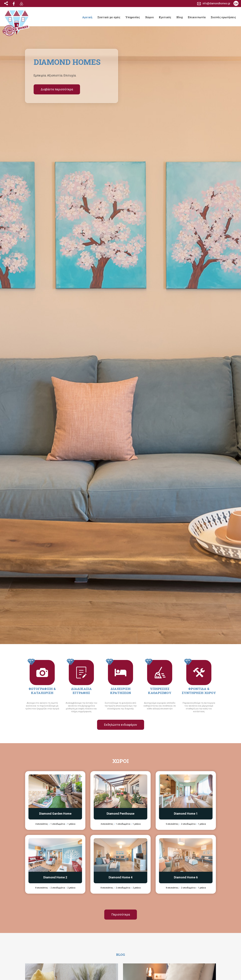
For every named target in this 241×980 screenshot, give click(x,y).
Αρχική (87, 17)
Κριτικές (165, 17)
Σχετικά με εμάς (109, 17)
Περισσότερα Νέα (120, 625)
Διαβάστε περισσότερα (57, 89)
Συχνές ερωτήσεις (223, 17)
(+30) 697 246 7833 (45, 962)
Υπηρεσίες (133, 17)
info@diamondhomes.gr (47, 957)
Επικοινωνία (197, 17)
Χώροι (150, 17)
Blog (180, 17)
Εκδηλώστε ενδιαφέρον (121, 201)
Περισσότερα (121, 391)
